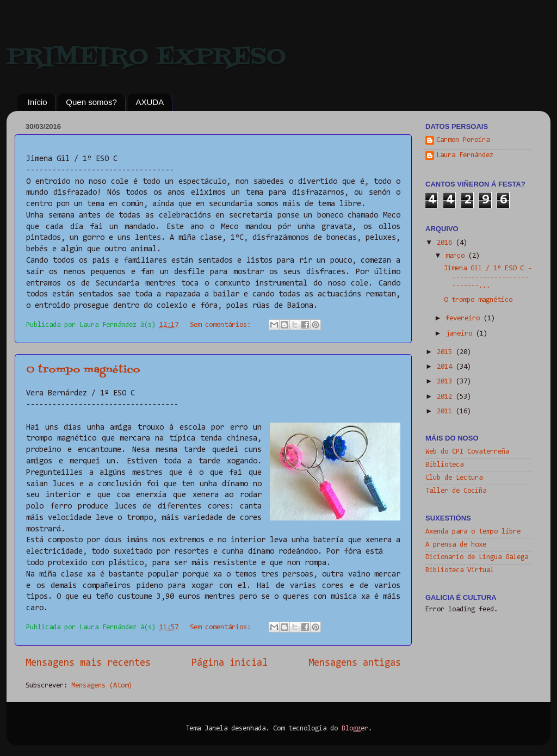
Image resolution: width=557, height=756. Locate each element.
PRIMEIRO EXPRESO (146, 57)
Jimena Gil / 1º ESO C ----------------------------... (488, 277)
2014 (446, 367)
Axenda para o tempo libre (473, 532)
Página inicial (230, 663)
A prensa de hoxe (456, 545)
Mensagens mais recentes (88, 663)
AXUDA (150, 102)
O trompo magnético (83, 370)
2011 (446, 411)
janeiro (461, 334)
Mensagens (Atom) (102, 686)
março (457, 256)
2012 (446, 397)
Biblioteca (444, 465)
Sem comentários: (222, 325)
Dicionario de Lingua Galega (477, 557)
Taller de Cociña (456, 491)
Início (38, 102)
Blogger (355, 729)
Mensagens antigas (355, 663)
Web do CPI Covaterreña (467, 452)
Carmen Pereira (463, 140)
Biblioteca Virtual (460, 570)
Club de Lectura (454, 478)
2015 (446, 352)
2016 (446, 243)
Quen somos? (91, 102)
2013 (446, 382)
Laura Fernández (465, 155)
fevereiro (465, 318)
